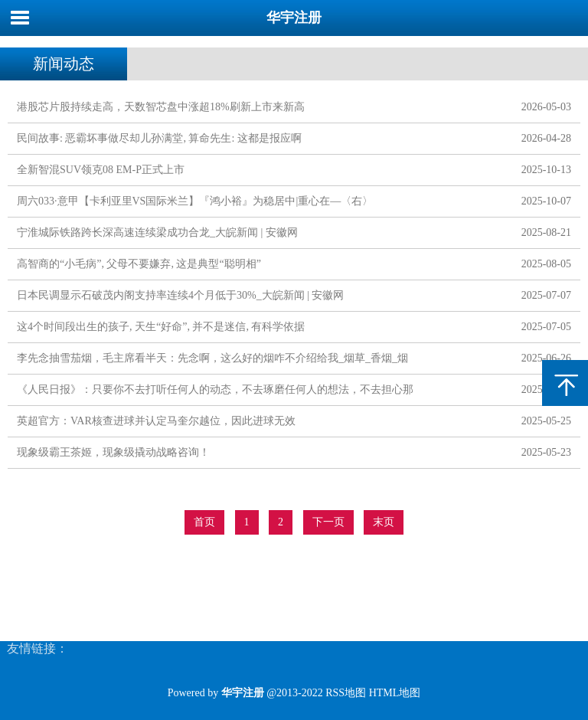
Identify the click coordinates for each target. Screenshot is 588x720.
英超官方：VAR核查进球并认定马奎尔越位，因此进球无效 (156, 421)
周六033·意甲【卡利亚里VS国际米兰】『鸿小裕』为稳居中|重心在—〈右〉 (195, 201)
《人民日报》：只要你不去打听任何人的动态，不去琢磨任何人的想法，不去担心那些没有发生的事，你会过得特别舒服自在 (215, 393)
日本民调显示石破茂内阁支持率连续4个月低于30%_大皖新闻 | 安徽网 (180, 295)
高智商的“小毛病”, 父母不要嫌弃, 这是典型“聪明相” (139, 264)
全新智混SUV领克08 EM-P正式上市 (101, 170)
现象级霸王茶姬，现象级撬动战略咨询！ (113, 452)
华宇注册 (294, 18)
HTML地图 (395, 693)
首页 (204, 522)
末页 (384, 522)
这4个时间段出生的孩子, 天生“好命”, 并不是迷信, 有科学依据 (161, 327)
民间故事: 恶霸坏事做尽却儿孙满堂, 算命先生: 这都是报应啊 (159, 138)
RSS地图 (346, 693)
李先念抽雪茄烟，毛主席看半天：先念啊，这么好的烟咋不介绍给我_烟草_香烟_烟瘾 (212, 361)
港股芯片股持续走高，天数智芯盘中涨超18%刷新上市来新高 (161, 107)
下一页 (328, 522)
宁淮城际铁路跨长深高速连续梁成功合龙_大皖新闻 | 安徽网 (157, 232)
